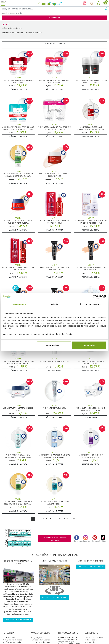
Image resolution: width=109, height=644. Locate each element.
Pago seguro (37, 637)
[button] (98, 3)
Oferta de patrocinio (13, 642)
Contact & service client (41, 642)
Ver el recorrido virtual (54, 597)
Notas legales (92, 640)
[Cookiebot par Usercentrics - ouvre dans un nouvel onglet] (95, 297)
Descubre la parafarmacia (18, 620)
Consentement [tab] (19, 304)
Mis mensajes (10, 637)
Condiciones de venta (95, 637)
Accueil (4, 13)
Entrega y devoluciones (41, 640)
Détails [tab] (55, 304)
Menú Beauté (55, 18)
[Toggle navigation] (3, 3)
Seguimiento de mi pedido (15, 640)
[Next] (68, 519)
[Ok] (107, 9)
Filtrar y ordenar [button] (55, 44)
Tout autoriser (89, 345)
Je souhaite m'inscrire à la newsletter (54, 539)
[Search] (52, 9)
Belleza (12, 13)
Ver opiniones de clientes (91, 567)
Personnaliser (54, 345)
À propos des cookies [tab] (90, 304)
